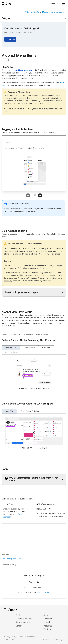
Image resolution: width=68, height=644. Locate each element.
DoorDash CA (29, 348)
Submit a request (43, 593)
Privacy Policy (10, 637)
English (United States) (54, 640)
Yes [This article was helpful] (31, 582)
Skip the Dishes (12, 352)
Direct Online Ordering (30, 411)
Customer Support (24, 619)
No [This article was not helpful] (38, 582)
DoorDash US (11, 348)
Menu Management (58, 12)
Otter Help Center (32, 12)
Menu (21, 559)
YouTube (47, 629)
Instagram (48, 626)
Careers (19, 626)
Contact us (10, 39)
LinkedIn (47, 622)
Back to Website (23, 622)
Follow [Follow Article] (5, 60)
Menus (45, 12)
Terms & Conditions (26, 637)
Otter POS (9, 411)
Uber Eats (46, 348)
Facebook (48, 619)
